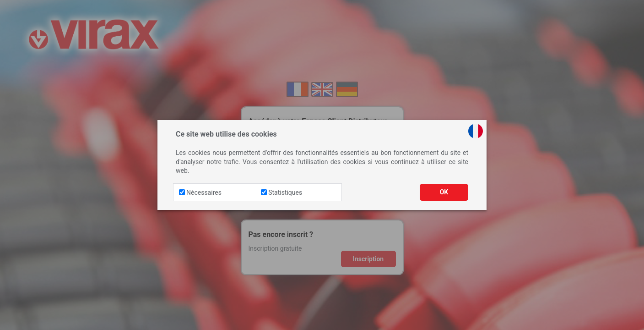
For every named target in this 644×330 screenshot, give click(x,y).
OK (444, 192)
